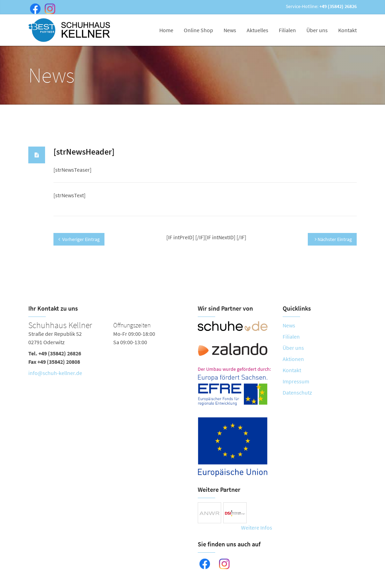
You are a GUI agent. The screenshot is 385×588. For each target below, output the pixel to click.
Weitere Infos (257, 527)
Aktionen (293, 359)
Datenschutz (297, 392)
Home (166, 30)
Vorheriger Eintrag (79, 239)
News (230, 30)
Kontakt (347, 30)
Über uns (317, 30)
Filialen (287, 30)
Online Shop (198, 30)
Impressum (296, 381)
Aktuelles (257, 30)
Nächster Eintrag (333, 239)
